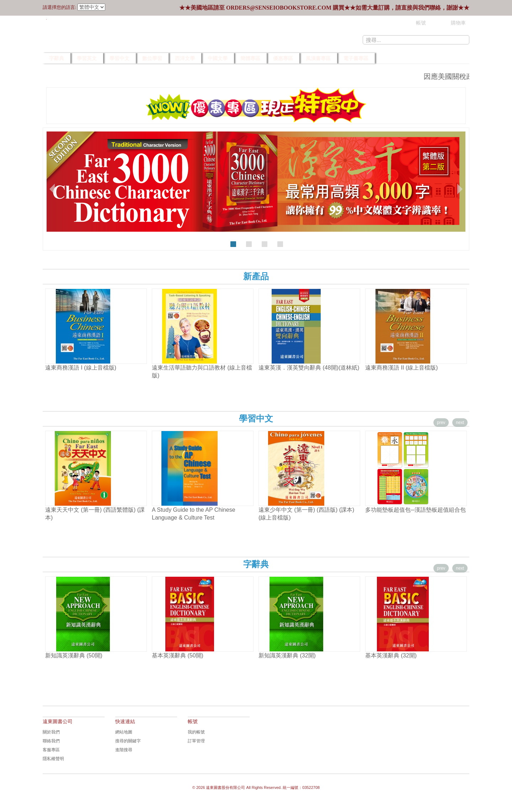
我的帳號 (196, 732)
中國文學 (218, 58)
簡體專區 (250, 58)
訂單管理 (196, 741)
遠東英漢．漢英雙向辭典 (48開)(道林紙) (309, 368)
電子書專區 (356, 58)
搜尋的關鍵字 (128, 741)
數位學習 (152, 58)
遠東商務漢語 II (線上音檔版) (401, 368)
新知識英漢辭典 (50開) (74, 655)
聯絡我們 (51, 741)
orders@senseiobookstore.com (279, 8)
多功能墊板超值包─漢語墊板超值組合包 (415, 510)
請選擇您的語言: (60, 7)
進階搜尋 (124, 750)
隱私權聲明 (53, 759)
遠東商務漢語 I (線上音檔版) (81, 368)
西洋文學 (185, 58)
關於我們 (51, 732)
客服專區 (51, 750)
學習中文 (119, 58)
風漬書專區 (318, 58)
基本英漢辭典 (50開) (178, 655)
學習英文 (87, 58)
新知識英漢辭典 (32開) (287, 655)
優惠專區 (283, 58)
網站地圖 (124, 732)
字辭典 (57, 58)
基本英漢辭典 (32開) (391, 655)
